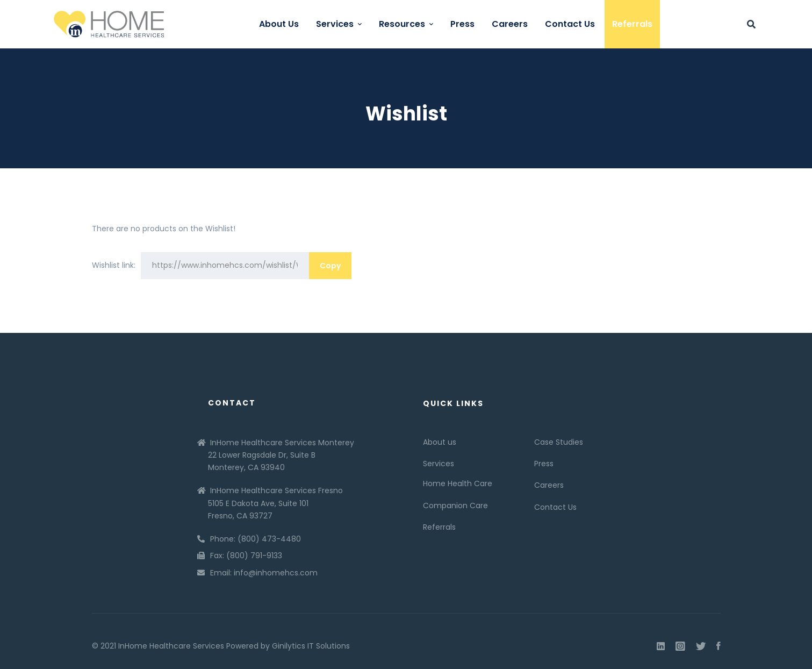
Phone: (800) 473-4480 (256, 539)
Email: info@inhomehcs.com (264, 573)
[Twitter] (701, 646)
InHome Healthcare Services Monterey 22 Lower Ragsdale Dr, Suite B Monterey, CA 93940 (281, 455)
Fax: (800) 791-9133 (246, 556)
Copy (330, 266)
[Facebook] (718, 646)
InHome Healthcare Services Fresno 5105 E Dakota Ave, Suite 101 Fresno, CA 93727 (275, 503)
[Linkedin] (661, 646)
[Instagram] (680, 646)
